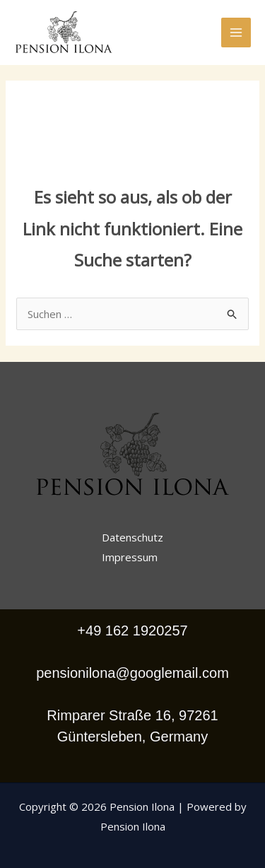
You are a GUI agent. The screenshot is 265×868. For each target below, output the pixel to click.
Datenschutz (132, 537)
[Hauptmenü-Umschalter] (236, 33)
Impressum (130, 557)
